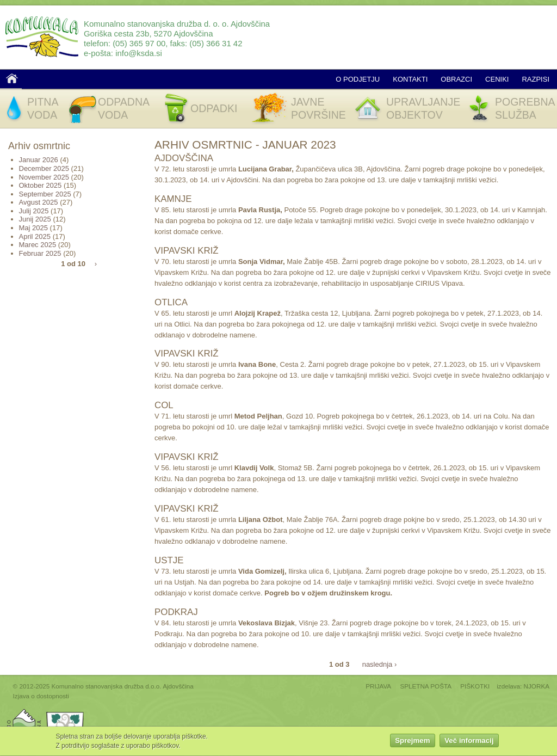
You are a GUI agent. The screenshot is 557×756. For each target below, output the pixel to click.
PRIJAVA (378, 686)
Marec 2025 (38, 245)
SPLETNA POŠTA (426, 686)
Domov (12, 78)
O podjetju (358, 79)
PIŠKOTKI (475, 686)
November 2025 (44, 177)
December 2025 (44, 168)
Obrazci (456, 79)
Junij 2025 (35, 219)
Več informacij (469, 742)
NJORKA (537, 686)
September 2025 (45, 194)
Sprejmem (412, 742)
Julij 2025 (34, 211)
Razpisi (536, 79)
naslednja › (380, 664)
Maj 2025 (33, 228)
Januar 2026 (39, 160)
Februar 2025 (40, 253)
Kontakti (410, 79)
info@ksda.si (139, 53)
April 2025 (35, 236)
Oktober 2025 (41, 185)
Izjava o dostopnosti (41, 696)
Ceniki (497, 79)
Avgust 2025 (39, 202)
